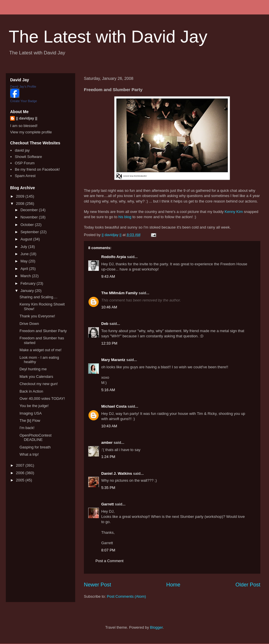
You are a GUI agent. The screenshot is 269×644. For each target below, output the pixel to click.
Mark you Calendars (36, 377)
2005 (21, 480)
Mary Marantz (113, 360)
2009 (21, 196)
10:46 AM (109, 307)
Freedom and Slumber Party (43, 331)
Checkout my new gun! (38, 384)
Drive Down (29, 324)
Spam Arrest (25, 176)
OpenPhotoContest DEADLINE (35, 438)
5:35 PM (108, 488)
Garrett (107, 504)
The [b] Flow (30, 421)
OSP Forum (25, 163)
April (25, 269)
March (26, 276)
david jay (22, 150)
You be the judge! (34, 406)
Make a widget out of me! (40, 350)
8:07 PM (108, 550)
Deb (105, 324)
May (25, 261)
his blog (125, 217)
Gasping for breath (35, 447)
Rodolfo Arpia (114, 257)
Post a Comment (109, 561)
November (30, 217)
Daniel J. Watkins (117, 473)
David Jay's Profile (23, 87)
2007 (21, 465)
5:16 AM (108, 390)
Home (173, 585)
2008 (21, 204)
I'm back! (27, 428)
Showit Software (28, 157)
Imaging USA (31, 413)
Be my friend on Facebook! (37, 169)
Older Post (248, 585)
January (28, 291)
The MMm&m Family (119, 293)
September (30, 232)
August (27, 239)
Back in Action (31, 391)
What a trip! (29, 454)
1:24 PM (108, 457)
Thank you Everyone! (37, 316)
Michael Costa (114, 406)
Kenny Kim (234, 212)
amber (107, 442)
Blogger (156, 627)
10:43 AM (109, 426)
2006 (21, 473)
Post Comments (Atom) (127, 596)
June (25, 254)
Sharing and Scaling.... (38, 297)
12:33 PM (109, 343)
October (28, 225)
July (24, 247)
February (29, 283)
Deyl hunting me (33, 369)
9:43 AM (108, 276)
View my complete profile (31, 132)
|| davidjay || (27, 118)
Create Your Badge (24, 101)
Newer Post (97, 585)
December (30, 210)
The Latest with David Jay (108, 37)
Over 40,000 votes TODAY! (42, 399)
